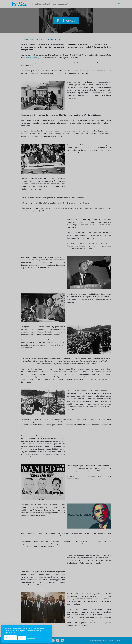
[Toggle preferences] (32, 638)
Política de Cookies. (10, 633)
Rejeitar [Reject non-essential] (22, 638)
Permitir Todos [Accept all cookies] (10, 638)
